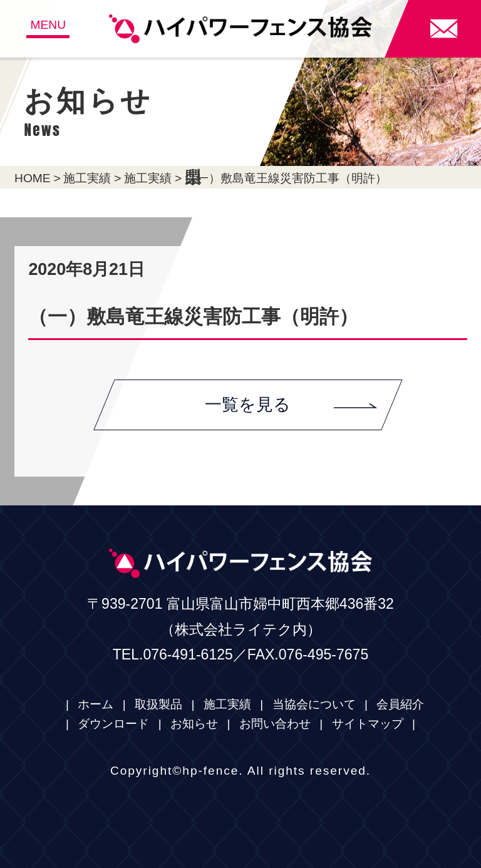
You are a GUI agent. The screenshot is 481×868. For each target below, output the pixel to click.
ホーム (96, 704)
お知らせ (194, 724)
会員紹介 (400, 704)
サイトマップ (368, 724)
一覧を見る (291, 405)
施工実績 (87, 178)
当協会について (314, 704)
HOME (33, 178)
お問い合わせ (275, 724)
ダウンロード (113, 724)
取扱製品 (158, 704)
